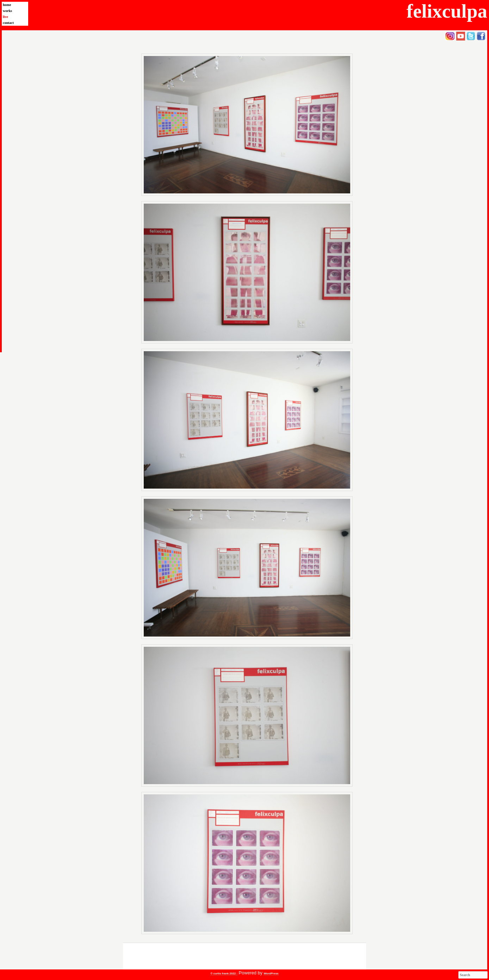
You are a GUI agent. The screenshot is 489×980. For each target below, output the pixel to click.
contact (8, 23)
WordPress (271, 973)
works (7, 11)
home (7, 5)
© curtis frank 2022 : (224, 973)
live (5, 17)
